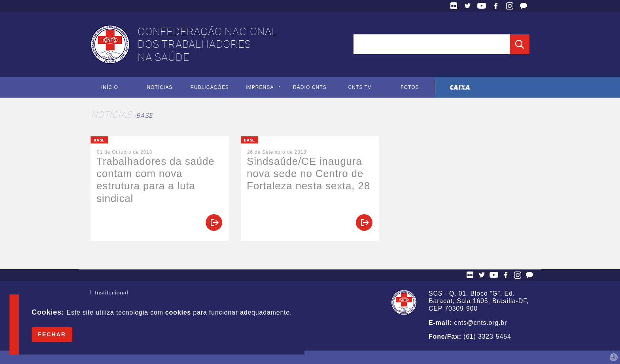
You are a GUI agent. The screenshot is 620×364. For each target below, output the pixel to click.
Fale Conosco (524, 6)
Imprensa (260, 87)
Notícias (160, 87)
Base (144, 115)
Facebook (496, 6)
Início (110, 87)
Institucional (112, 294)
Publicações (210, 87)
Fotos (410, 87)
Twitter (468, 6)
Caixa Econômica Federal (460, 87)
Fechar (52, 334)
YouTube (482, 6)
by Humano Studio (614, 357)
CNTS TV (360, 87)
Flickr (454, 6)
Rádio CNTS (310, 87)
